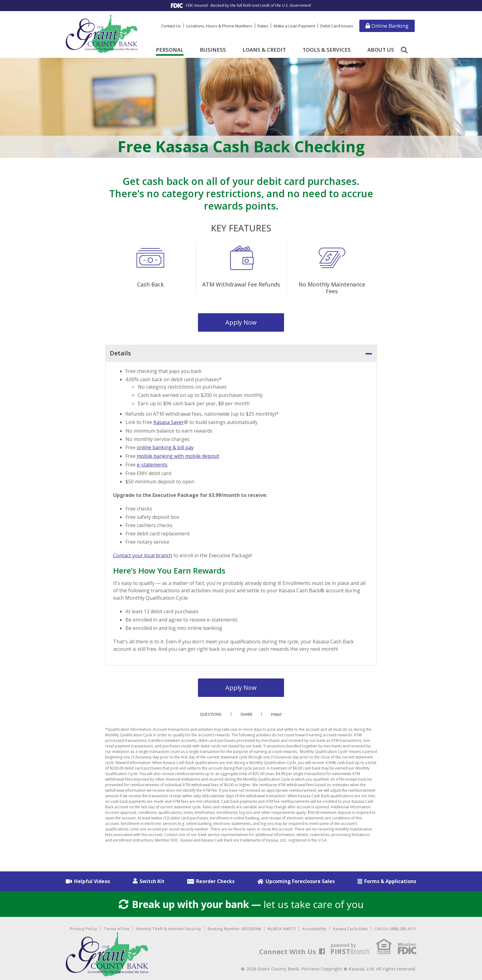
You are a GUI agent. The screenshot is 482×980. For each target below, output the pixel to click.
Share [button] (247, 713)
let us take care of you (241, 903)
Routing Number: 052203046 (234, 927)
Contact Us (171, 26)
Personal (170, 50)
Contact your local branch (143, 554)
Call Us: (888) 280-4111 (395, 927)
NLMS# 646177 (282, 927)
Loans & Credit (264, 50)
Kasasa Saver (169, 422)
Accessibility (314, 927)
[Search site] (404, 50)
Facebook (322, 950)
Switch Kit (152, 880)
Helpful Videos (92, 880)
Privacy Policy (84, 927)
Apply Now (241, 322)
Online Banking (387, 26)
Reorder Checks (215, 880)
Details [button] (120, 353)
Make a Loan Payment (294, 26)
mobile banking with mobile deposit (178, 455)
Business (213, 50)
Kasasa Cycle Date (350, 927)
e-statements (152, 464)
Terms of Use (117, 927)
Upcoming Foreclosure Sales (300, 880)
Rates (263, 26)
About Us (381, 50)
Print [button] (277, 713)
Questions (211, 713)
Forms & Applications (390, 880)
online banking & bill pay (165, 447)
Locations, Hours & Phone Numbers (219, 26)
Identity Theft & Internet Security (168, 927)
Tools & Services (327, 50)
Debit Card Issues (337, 26)
